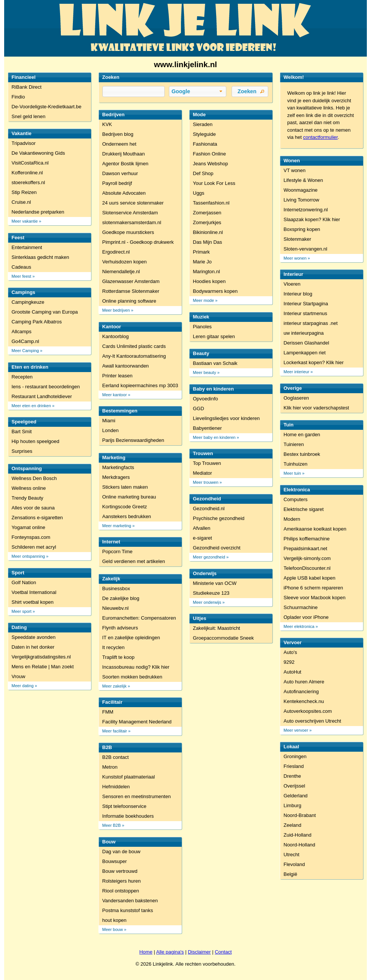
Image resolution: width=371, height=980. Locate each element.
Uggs (199, 193)
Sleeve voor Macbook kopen (315, 598)
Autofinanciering (301, 692)
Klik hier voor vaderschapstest (316, 408)
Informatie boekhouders (128, 816)
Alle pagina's (170, 952)
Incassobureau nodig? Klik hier (136, 667)
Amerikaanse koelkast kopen (315, 529)
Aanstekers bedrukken (127, 516)
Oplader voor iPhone (306, 617)
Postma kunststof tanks (128, 910)
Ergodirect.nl (116, 252)
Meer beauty (205, 372)
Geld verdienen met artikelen (134, 561)
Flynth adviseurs (120, 628)
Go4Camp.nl (26, 341)
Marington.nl (207, 272)
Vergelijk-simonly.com (307, 558)
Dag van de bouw (121, 852)
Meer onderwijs (207, 602)
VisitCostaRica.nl (30, 163)
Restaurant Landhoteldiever (42, 396)
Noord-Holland (300, 845)
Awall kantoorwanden (126, 366)
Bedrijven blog (118, 134)
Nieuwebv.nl (116, 608)
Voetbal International (34, 592)
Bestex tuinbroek (302, 454)
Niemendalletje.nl (121, 272)
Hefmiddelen (116, 787)
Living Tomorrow (301, 200)
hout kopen (114, 920)
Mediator (203, 473)
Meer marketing (117, 526)
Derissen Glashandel (307, 343)
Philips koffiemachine (307, 539)
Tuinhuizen (296, 464)
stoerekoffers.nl (29, 182)
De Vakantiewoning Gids (38, 153)
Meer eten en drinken (31, 406)
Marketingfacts (118, 467)
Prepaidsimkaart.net (306, 548)
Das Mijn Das (208, 242)
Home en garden (302, 435)
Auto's (291, 652)
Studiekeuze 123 (211, 593)
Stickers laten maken (125, 487)
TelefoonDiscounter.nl (307, 568)
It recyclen (114, 647)
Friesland (294, 766)
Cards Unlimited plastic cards (134, 346)
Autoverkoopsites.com (308, 711)
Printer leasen (117, 376)
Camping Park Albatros (37, 322)
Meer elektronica (299, 626)
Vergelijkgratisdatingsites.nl (41, 657)
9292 (289, 662)
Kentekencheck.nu (304, 701)
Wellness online (29, 488)
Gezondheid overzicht (217, 548)
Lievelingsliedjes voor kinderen (226, 418)
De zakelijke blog (121, 598)
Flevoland (294, 864)
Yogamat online (29, 527)
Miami (109, 421)
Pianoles (203, 327)
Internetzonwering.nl (306, 210)
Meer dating (23, 686)
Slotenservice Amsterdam (130, 213)
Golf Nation (24, 582)
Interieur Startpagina (306, 304)
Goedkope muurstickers (128, 232)
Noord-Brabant (300, 815)
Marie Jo (203, 262)
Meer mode (204, 300)
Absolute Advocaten (124, 193)
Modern (292, 519)
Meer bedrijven (116, 310)
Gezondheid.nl (209, 508)
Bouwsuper (115, 861)
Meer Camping (25, 351)
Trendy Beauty (28, 498)
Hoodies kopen (209, 281)
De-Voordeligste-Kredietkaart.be (47, 107)
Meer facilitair (115, 731)
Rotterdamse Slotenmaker (131, 291)
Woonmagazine (301, 190)
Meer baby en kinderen (214, 437)
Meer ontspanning (28, 556)
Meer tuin (292, 473)
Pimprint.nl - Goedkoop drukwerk (138, 242)
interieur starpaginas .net (311, 323)
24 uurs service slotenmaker (133, 203)
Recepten (22, 377)
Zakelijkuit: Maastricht (217, 628)
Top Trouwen (207, 463)
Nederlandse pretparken (38, 212)
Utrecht (292, 855)
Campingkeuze (28, 302)
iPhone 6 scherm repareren (314, 588)
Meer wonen (295, 258)
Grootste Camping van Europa (45, 312)
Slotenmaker (298, 239)
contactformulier (320, 137)
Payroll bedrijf (117, 183)
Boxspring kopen (302, 229)
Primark (202, 252)
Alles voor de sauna (33, 508)
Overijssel (294, 786)
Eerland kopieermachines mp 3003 (140, 385)
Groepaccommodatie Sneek (223, 638)
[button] (198, 92)
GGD (199, 408)
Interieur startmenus (306, 313)
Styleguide (205, 134)
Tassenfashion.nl (211, 203)
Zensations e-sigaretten (37, 518)
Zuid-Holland (298, 835)
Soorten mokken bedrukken (132, 677)
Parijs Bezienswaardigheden (133, 440)
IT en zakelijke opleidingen (131, 638)
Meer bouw (113, 929)
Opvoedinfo (206, 399)
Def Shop (203, 173)
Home (146, 952)
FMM (108, 712)
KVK (107, 124)
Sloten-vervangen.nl (306, 249)
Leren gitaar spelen (214, 336)
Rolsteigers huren (122, 881)
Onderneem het (119, 144)
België (291, 874)
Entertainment (27, 247)
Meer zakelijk (114, 686)
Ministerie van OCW (215, 583)
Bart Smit (22, 432)
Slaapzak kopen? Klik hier (312, 219)
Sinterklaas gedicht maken (40, 257)
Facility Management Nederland (137, 722)
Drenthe (292, 776)
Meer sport (22, 611)
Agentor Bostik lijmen (125, 164)
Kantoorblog (116, 336)
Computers (296, 499)
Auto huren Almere (304, 682)
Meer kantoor (115, 395)
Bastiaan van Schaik (215, 363)
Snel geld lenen (29, 116)
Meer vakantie (25, 221)
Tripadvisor (24, 143)
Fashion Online (209, 154)
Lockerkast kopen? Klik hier (314, 362)
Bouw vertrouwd (120, 871)
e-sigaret (203, 538)
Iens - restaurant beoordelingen (46, 387)
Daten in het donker (33, 647)
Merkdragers (116, 477)
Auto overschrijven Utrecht (312, 721)
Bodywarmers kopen (216, 291)
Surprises (22, 451)
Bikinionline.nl (208, 232)
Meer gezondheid (209, 557)
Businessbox (116, 588)
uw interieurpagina (304, 333)
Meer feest (22, 276)
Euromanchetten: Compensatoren (139, 618)
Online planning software (129, 301)
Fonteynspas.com (31, 537)
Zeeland (293, 825)
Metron (110, 767)
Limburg (293, 805)
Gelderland (296, 796)
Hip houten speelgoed (36, 441)
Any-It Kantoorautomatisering (134, 356)
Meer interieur (297, 372)
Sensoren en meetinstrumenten (137, 796)
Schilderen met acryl (34, 547)
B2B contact (116, 757)
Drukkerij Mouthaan (124, 154)
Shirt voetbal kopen (33, 602)
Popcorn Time (117, 552)
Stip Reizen (24, 192)
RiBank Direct (27, 87)
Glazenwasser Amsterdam (131, 281)
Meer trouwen (206, 482)
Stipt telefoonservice (124, 806)
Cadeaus (22, 267)
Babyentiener (208, 428)
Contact (223, 952)
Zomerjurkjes (207, 222)
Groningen (295, 756)
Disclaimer (199, 952)
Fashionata (205, 144)
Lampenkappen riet (305, 353)
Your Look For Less (214, 183)
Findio (18, 97)
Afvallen (202, 528)
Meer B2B (112, 825)
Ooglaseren (296, 398)
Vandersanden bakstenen (130, 901)
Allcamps (22, 332)
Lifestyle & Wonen (304, 180)
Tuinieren (294, 444)
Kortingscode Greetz (125, 507)
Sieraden (203, 124)
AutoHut (293, 672)
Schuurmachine (301, 607)
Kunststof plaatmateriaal (129, 777)
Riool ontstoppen (121, 891)
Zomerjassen (207, 213)
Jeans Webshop (211, 164)
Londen (111, 430)
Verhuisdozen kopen (125, 262)
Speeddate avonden (34, 637)
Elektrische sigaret (304, 509)
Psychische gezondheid (219, 518)
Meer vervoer (296, 730)
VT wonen (295, 170)
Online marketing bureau (129, 497)
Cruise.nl (21, 202)
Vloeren (292, 284)
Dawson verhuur (120, 173)
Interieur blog (298, 294)
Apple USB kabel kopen (310, 578)
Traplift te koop (119, 657)
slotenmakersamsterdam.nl (132, 222)
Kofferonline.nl (27, 173)
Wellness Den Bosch (34, 478)
